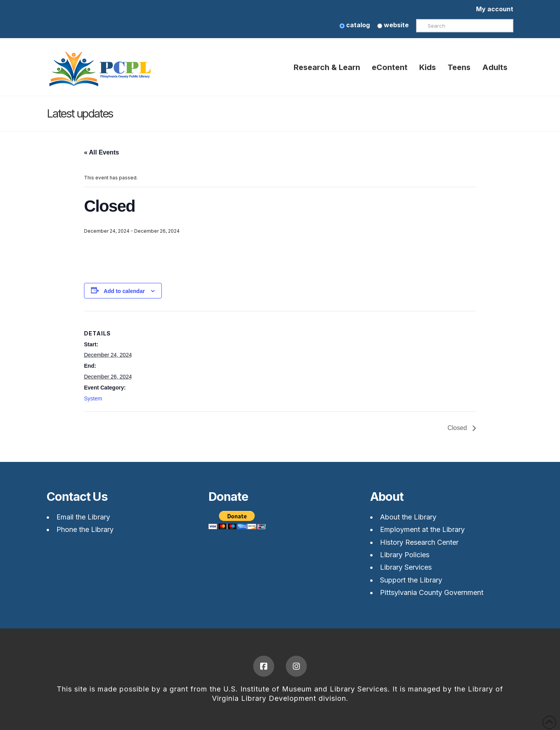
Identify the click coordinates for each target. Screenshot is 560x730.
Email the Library (83, 517)
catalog (355, 25)
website (393, 25)
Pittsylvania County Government (432, 592)
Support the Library (411, 580)
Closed (458, 428)
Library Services (406, 567)
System (93, 398)
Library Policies (405, 555)
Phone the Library (85, 529)
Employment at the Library (422, 529)
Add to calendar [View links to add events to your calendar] (124, 291)
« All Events (101, 152)
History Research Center (419, 542)
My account (495, 9)
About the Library (408, 517)
